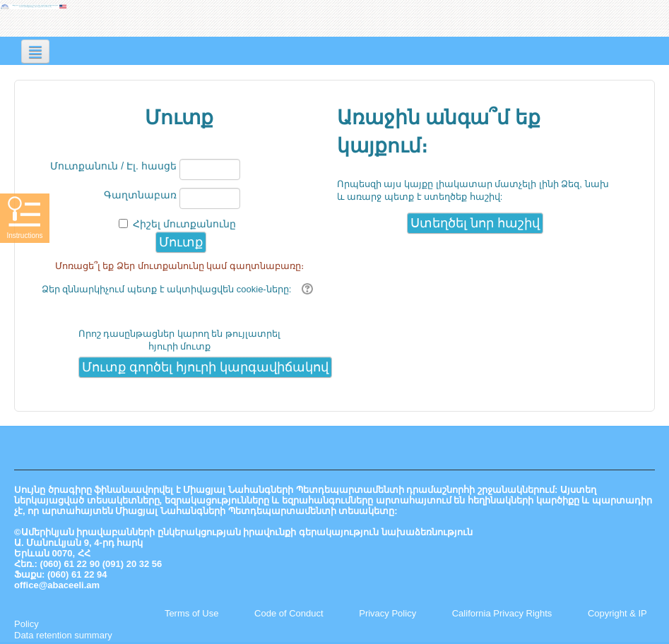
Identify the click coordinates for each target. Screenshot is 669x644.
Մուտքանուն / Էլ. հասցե (113, 166)
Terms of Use (192, 613)
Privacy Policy (387, 613)
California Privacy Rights (503, 613)
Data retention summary (63, 635)
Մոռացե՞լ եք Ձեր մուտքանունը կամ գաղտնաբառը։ (179, 266)
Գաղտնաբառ (140, 195)
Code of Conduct (289, 613)
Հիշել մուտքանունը (184, 224)
